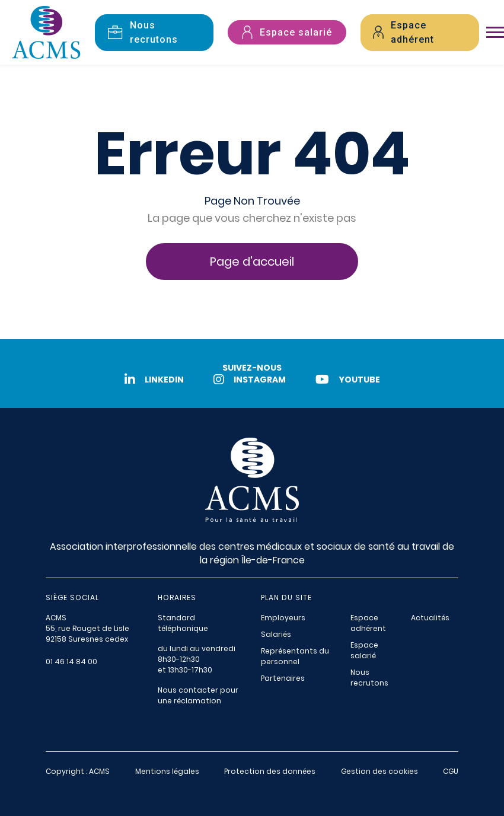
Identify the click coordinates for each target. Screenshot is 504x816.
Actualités (430, 618)
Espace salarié (364, 650)
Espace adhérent (368, 623)
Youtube (348, 380)
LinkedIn (154, 380)
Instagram (250, 380)
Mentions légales (167, 771)
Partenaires (283, 678)
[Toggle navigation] (495, 32)
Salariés (276, 634)
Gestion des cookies (379, 771)
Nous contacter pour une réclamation (198, 695)
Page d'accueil (252, 262)
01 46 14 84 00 (71, 662)
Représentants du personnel (295, 656)
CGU (451, 771)
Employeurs (283, 618)
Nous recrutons (369, 678)
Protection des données (270, 771)
